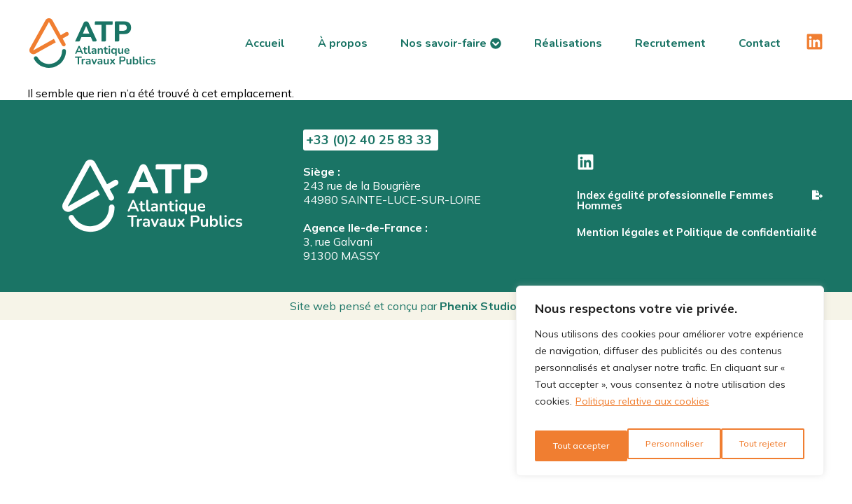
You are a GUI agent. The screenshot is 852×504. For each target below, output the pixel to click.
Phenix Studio (478, 306)
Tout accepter (760, 446)
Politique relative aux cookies (642, 411)
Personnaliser (579, 446)
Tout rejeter (668, 446)
